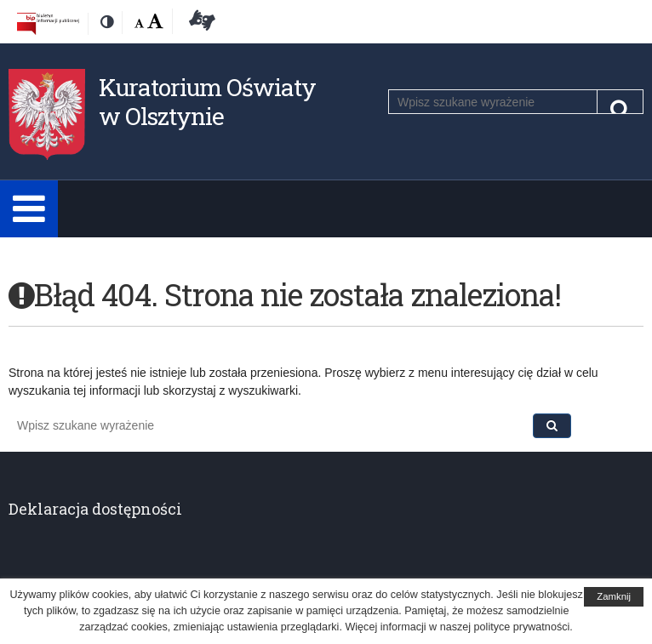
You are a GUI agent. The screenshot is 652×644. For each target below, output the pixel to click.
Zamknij (614, 596)
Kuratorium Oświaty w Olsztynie (207, 102)
